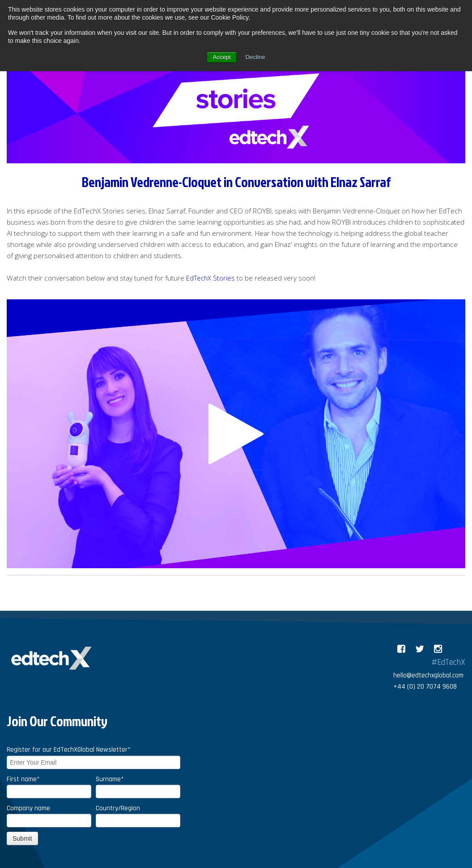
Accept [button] (221, 57)
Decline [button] (256, 57)
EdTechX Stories (211, 278)
